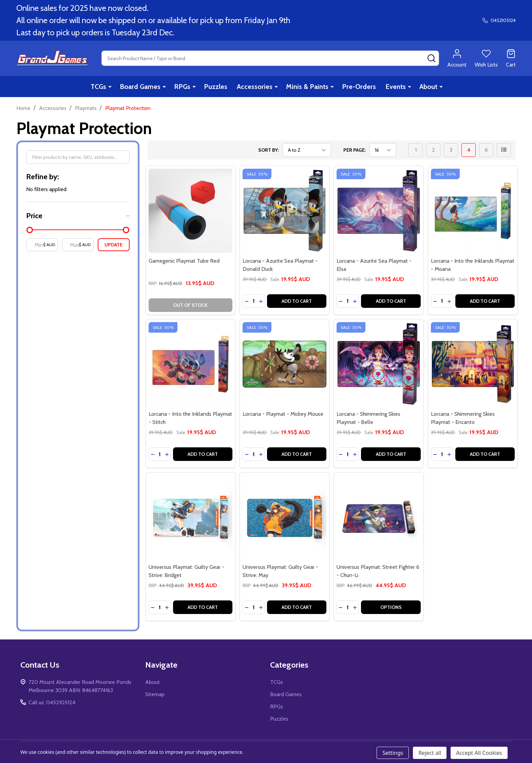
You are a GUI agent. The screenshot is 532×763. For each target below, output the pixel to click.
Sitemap (155, 694)
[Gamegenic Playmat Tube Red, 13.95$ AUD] (191, 211)
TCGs (98, 87)
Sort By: (269, 150)
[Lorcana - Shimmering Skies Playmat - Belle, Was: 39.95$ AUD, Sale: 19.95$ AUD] (378, 364)
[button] (78, 216)
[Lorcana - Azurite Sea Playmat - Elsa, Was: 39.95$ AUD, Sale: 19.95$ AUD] (378, 211)
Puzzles (216, 87)
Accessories (255, 87)
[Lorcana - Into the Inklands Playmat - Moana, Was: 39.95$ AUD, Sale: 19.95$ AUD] (473, 211)
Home (23, 108)
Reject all (430, 753)
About (428, 87)
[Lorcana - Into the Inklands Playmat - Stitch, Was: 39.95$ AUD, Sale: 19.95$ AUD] (191, 364)
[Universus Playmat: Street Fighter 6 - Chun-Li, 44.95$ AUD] (378, 517)
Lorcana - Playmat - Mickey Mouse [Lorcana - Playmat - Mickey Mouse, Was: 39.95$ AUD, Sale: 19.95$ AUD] (283, 414)
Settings (393, 753)
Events (396, 87)
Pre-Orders (359, 87)
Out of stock (190, 305)
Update (113, 245)
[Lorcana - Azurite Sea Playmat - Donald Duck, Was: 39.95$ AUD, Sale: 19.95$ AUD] (284, 211)
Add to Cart (297, 301)
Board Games (140, 87)
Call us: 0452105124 (52, 702)
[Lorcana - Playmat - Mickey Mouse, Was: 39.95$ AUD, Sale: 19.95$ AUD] (284, 364)
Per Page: (355, 150)
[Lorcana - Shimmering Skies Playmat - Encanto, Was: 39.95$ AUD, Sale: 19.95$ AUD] (473, 364)
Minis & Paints (307, 87)
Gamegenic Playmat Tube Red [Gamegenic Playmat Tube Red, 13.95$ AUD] (184, 261)
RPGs (182, 87)
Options (391, 607)
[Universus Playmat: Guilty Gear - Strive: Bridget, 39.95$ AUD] (191, 517)
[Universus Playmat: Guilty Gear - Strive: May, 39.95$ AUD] (284, 517)
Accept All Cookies (479, 753)
